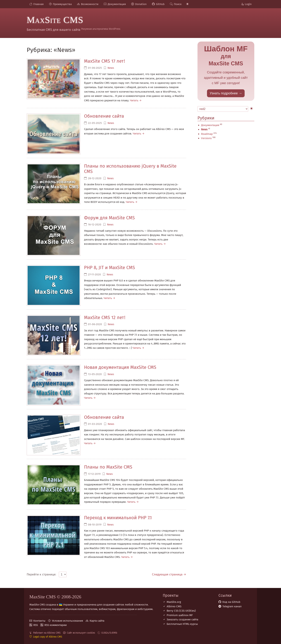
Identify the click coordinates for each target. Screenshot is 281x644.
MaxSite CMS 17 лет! (104, 61)
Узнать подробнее (224, 93)
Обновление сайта (104, 116)
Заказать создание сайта (182, 619)
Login (248, 4)
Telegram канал (232, 606)
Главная (38, 4)
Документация (117, 4)
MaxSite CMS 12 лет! (105, 318)
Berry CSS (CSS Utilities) (181, 611)
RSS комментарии (56, 625)
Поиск (178, 4)
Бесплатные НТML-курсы (182, 624)
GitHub (160, 4)
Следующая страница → (169, 574)
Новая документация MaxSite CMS (120, 367)
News (111, 68)
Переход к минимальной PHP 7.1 (118, 518)
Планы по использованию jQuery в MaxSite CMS (130, 169)
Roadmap (207, 134)
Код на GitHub (231, 602)
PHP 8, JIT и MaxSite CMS (109, 268)
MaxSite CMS (55, 20)
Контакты (39, 621)
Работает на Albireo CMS (47, 633)
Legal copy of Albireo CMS (48, 637)
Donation (141, 4)
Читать (134, 100)
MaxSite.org (174, 602)
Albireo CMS (174, 606)
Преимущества (62, 4)
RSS (36, 625)
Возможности (90, 4)
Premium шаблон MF (180, 615)
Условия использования (67, 621)
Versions (206, 138)
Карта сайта (97, 621)
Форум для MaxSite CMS (109, 218)
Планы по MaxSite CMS (108, 467)
